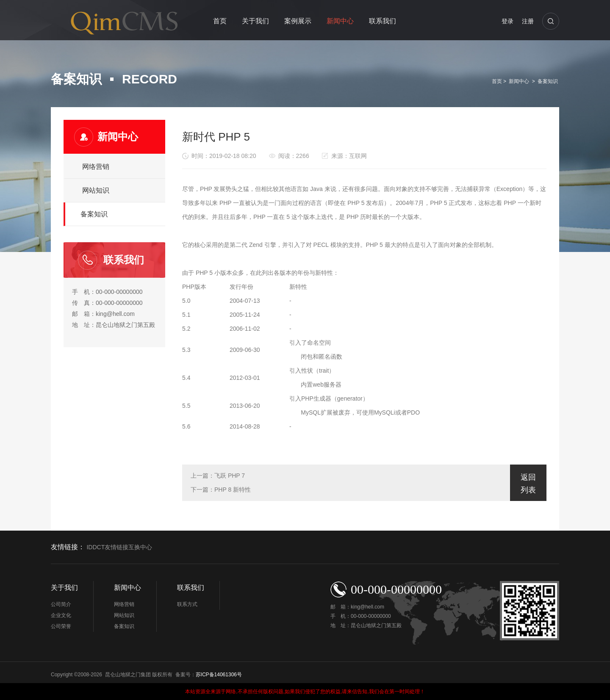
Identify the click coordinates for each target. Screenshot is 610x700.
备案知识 (548, 81)
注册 (528, 21)
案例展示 (298, 21)
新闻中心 (340, 21)
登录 (507, 21)
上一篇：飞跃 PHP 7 (218, 476)
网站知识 (96, 190)
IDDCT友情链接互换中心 (119, 547)
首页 (220, 21)
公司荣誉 (61, 626)
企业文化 (61, 615)
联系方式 (187, 604)
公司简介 (61, 604)
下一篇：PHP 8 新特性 (221, 490)
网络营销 (96, 167)
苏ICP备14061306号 (219, 675)
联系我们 (383, 21)
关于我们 (255, 21)
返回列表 (528, 484)
